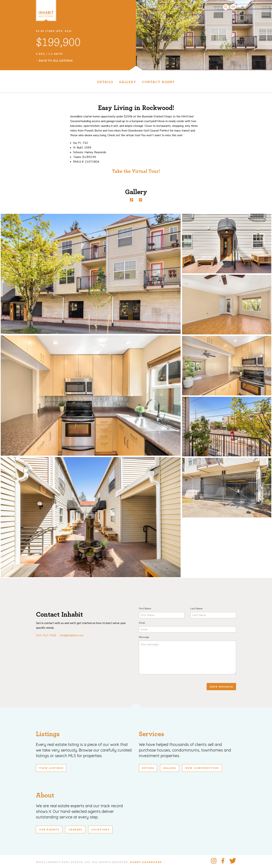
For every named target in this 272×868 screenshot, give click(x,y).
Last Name (197, 609)
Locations (100, 830)
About (45, 795)
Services (152, 734)
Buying (148, 768)
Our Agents (49, 830)
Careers (75, 830)
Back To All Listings (56, 61)
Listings (48, 734)
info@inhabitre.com (72, 635)
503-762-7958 (46, 635)
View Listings (51, 768)
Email (142, 623)
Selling (170, 768)
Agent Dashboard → (148, 862)
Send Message (221, 687)
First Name (145, 609)
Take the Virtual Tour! (136, 171)
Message (144, 637)
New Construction (202, 768)
